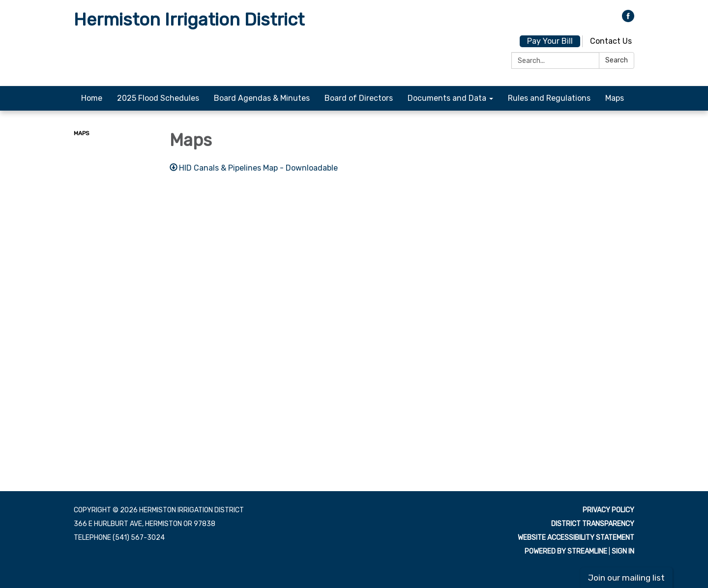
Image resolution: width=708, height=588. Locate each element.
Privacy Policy (608, 510)
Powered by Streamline (566, 551)
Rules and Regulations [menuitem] (549, 98)
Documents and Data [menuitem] (447, 98)
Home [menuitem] (92, 98)
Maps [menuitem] (615, 98)
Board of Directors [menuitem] (359, 98)
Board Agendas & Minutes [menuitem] (262, 98)
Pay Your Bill (550, 41)
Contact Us (611, 41)
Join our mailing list (626, 578)
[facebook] (628, 19)
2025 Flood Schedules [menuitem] (158, 98)
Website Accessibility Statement (576, 538)
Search (617, 60)
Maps (82, 133)
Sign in (623, 551)
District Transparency (593, 524)
